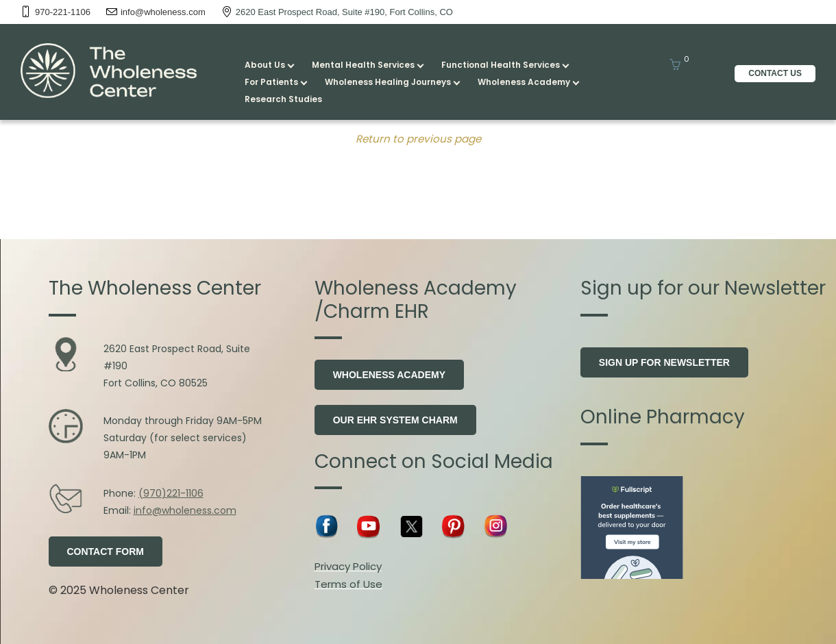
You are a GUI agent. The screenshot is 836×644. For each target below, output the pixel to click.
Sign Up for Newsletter (664, 362)
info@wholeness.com (185, 510)
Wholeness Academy (389, 375)
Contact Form (106, 552)
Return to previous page (418, 139)
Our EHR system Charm (395, 420)
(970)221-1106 (171, 493)
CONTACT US (775, 73)
